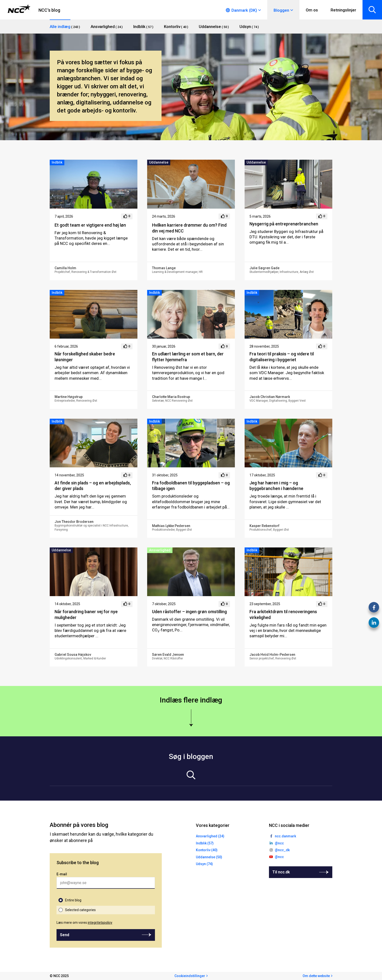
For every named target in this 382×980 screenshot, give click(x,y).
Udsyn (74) (204, 864)
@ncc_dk (282, 850)
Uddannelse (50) (209, 857)
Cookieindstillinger (190, 976)
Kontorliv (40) (207, 850)
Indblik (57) (205, 843)
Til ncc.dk (281, 872)
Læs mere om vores (84, 923)
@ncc (279, 843)
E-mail (62, 874)
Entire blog (73, 900)
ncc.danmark (285, 836)
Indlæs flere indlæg (191, 700)
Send (65, 935)
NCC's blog (49, 10)
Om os (312, 10)
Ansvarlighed (160, 550)
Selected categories (80, 910)
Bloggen (281, 10)
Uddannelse (159, 162)
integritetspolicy (100, 923)
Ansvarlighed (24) (210, 836)
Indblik (57, 162)
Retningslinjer (343, 10)
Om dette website (316, 976)
